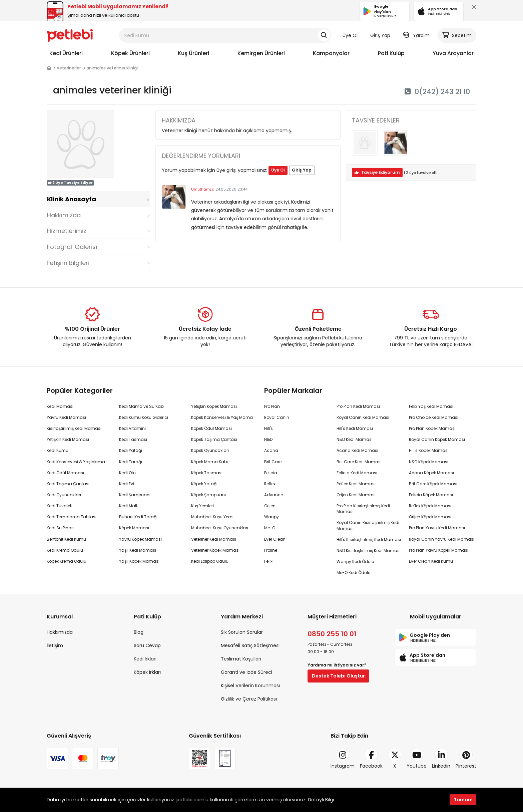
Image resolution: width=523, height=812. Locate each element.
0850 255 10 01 (332, 634)
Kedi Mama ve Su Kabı (142, 406)
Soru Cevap (147, 645)
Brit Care (273, 462)
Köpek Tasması (207, 473)
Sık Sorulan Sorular (242, 632)
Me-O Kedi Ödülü (354, 573)
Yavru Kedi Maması (66, 417)
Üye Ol (350, 35)
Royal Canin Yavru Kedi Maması (442, 539)
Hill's (269, 428)
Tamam (463, 800)
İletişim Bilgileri (68, 263)
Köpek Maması (134, 528)
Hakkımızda (64, 215)
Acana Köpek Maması (431, 473)
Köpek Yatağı (204, 484)
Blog (139, 632)
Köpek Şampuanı (208, 495)
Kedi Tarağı (131, 462)
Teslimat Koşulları (241, 659)
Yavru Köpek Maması (140, 539)
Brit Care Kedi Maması (359, 462)
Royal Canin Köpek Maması (437, 439)
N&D (268, 439)
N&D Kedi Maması (355, 439)
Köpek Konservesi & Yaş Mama (222, 417)
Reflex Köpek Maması (430, 506)
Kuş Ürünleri (193, 53)
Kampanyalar (331, 53)
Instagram (343, 759)
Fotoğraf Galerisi (72, 247)
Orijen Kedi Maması (356, 495)
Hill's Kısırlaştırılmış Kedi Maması (369, 539)
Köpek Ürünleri (130, 53)
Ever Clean (275, 539)
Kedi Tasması (133, 439)
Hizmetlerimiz (67, 231)
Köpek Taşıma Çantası (214, 439)
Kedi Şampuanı (135, 495)
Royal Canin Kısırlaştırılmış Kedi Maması (368, 525)
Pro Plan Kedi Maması (358, 406)
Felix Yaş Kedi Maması (431, 406)
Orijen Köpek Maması (430, 517)
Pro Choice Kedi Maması (434, 417)
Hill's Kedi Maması (355, 428)
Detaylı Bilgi (321, 800)
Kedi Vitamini (132, 428)
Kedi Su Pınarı (60, 528)
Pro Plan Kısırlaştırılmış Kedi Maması (363, 509)
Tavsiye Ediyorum (377, 172)
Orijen (270, 506)
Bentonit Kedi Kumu (66, 539)
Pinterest (466, 759)
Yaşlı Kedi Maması (138, 550)
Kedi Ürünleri (66, 53)
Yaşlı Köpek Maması (139, 561)
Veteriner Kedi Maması (214, 539)
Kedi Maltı (129, 506)
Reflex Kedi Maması (356, 484)
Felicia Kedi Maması (357, 473)
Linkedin (441, 759)
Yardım (416, 35)
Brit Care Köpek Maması (433, 484)
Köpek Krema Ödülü (67, 561)
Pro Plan (272, 406)
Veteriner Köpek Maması (215, 550)
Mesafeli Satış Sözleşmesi (250, 645)
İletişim (55, 645)
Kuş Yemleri (202, 506)
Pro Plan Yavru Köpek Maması (439, 550)
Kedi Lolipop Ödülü (210, 561)
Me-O (270, 528)
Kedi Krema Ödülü (65, 550)
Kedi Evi (127, 484)
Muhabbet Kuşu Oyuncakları (220, 528)
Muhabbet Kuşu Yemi (212, 517)
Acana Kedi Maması (357, 450)
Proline (271, 550)
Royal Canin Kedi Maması (363, 417)
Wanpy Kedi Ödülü (355, 562)
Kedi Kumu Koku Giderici (144, 417)
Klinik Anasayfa (72, 199)
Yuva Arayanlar (453, 53)
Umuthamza (203, 189)
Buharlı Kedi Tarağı (138, 517)
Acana (271, 450)
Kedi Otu (127, 473)
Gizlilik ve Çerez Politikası (249, 699)
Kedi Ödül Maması (65, 473)
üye (411, 173)
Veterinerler (69, 68)
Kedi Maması (60, 406)
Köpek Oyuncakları (210, 450)
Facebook (371, 759)
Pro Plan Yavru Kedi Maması (437, 528)
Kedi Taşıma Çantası (68, 484)
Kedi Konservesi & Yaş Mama (76, 462)
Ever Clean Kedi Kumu (431, 561)
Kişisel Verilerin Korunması (250, 686)
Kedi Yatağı (131, 450)
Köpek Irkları (147, 672)
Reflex (270, 484)
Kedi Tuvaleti (60, 506)
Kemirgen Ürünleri (261, 53)
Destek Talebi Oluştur (338, 676)
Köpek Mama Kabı (209, 462)
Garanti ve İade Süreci (246, 672)
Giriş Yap (380, 35)
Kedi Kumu (58, 450)
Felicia (271, 473)
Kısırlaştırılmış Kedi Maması (74, 428)
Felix (268, 561)
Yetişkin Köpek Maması (214, 406)
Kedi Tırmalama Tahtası (72, 517)
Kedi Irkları (145, 659)
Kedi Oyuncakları (64, 495)
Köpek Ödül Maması (211, 428)
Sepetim (457, 35)
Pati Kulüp (391, 53)
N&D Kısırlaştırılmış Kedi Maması (369, 551)
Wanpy (272, 517)
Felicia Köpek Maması (431, 495)
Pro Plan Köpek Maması (432, 428)
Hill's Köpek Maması (429, 450)
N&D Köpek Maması (429, 462)
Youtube (417, 759)
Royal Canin (277, 417)
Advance (274, 495)
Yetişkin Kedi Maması (68, 439)
